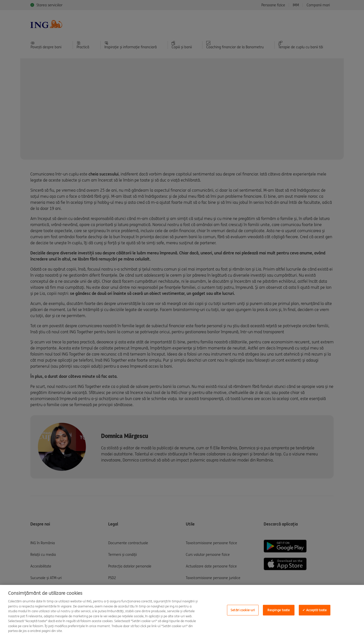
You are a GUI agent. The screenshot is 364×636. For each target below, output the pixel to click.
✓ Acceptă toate (314, 610)
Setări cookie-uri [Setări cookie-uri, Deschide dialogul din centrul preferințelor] (243, 610)
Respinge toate (279, 610)
